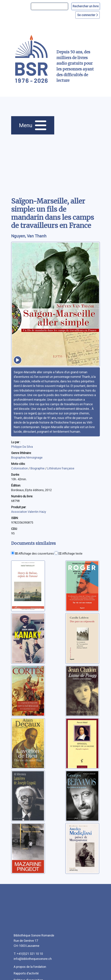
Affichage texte (70, 554)
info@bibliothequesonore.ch (33, 959)
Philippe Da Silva (22, 447)
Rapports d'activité (26, 973)
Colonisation (20, 468)
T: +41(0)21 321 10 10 (28, 954)
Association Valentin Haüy (29, 512)
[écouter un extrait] (18, 360)
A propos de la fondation (30, 967)
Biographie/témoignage (27, 457)
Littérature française (61, 468)
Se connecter (88, 15)
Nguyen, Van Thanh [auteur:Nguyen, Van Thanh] (29, 236)
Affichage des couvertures (34, 554)
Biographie (38, 468)
